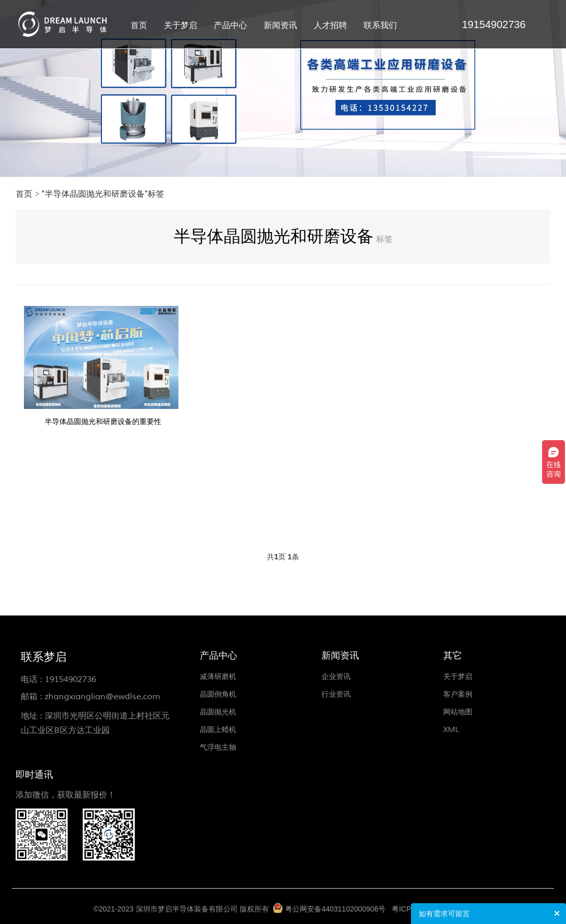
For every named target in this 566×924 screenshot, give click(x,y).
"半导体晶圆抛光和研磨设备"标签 (103, 194)
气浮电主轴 (218, 747)
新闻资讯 (280, 25)
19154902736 (70, 679)
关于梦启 (181, 25)
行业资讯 (336, 694)
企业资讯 (336, 677)
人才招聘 (330, 25)
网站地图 (458, 712)
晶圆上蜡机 (218, 730)
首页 (139, 25)
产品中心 (230, 25)
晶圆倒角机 (218, 694)
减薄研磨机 (218, 677)
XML (451, 730)
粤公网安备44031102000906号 (335, 909)
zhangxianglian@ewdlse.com (102, 697)
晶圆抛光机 (218, 712)
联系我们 (380, 25)
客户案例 (458, 694)
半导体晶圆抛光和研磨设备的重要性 (103, 422)
